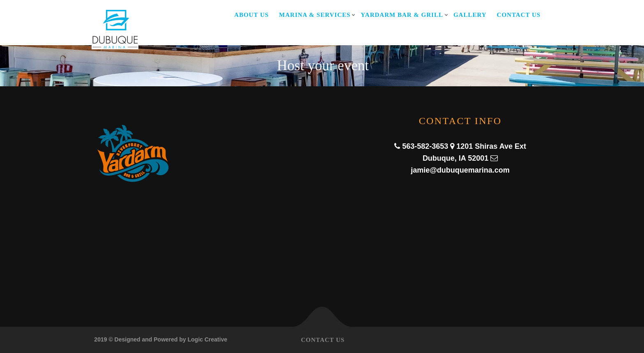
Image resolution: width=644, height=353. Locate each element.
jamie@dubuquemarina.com (460, 170)
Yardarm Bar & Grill (402, 15)
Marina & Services (315, 15)
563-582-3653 (425, 146)
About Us (251, 15)
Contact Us (519, 15)
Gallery (470, 15)
